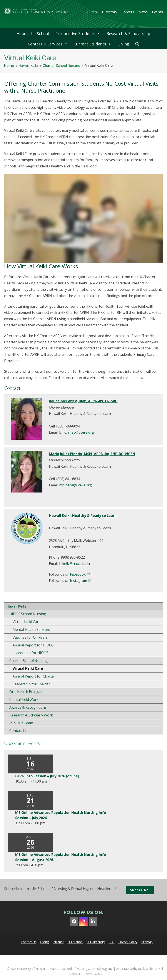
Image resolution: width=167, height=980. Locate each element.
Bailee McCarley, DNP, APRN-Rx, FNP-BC (83, 401)
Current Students (93, 44)
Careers (128, 12)
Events (157, 12)
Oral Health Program (26, 692)
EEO (111, 942)
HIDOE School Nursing (28, 614)
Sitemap (147, 942)
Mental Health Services (31, 629)
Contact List (19, 731)
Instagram (78, 581)
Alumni (92, 12)
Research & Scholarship (128, 33)
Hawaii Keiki (16, 606)
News (143, 12)
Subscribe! (140, 890)
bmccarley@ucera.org (77, 432)
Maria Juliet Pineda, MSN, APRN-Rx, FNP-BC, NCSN (92, 454)
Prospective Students (78, 33)
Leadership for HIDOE (30, 653)
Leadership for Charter (31, 684)
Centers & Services (48, 44)
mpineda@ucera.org (75, 485)
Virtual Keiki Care (27, 622)
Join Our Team (21, 723)
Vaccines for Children (30, 637)
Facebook (78, 574)
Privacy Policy (128, 942)
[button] (137, 44)
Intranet (58, 942)
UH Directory (96, 942)
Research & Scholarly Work (31, 715)
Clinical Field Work (24, 700)
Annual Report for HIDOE (33, 645)
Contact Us (29, 942)
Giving (123, 44)
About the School (33, 33)
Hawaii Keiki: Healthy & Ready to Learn (83, 516)
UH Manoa (75, 942)
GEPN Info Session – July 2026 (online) (47, 776)
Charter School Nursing (29, 661)
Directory (110, 12)
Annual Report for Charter (34, 676)
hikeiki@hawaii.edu (74, 564)
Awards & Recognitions (28, 707)
